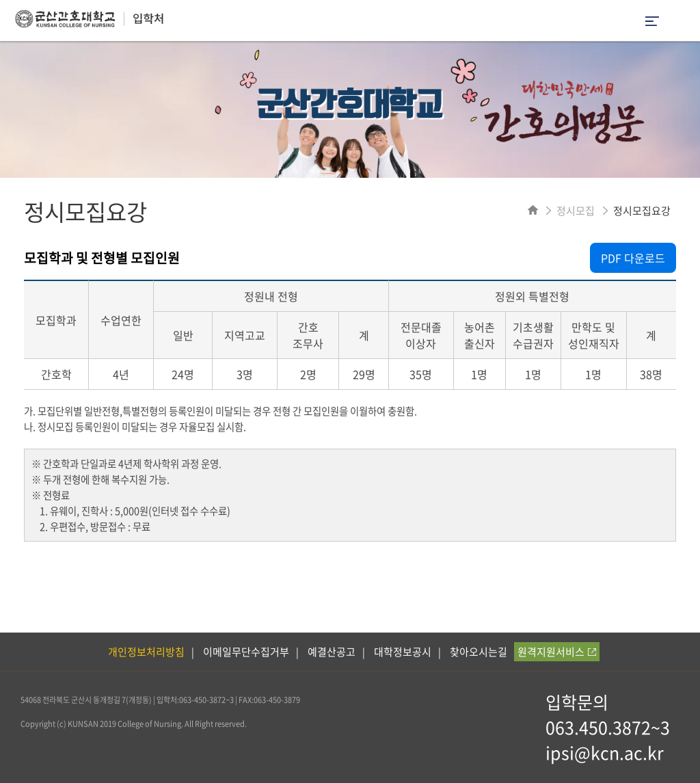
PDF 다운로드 (633, 258)
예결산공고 (332, 652)
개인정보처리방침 (146, 652)
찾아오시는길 (479, 652)
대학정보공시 (403, 652)
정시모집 (576, 211)
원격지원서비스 (557, 652)
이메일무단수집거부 (246, 652)
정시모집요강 (642, 211)
